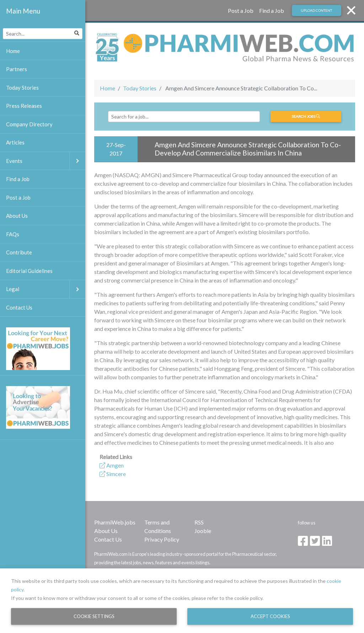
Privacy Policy (162, 539)
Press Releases (24, 106)
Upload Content (316, 10)
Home (108, 88)
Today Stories (140, 88)
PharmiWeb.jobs (115, 522)
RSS (199, 522)
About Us (106, 531)
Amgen (112, 465)
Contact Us (108, 539)
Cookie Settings (94, 616)
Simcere (113, 474)
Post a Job (241, 10)
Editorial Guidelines (29, 271)
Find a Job (272, 10)
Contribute (19, 252)
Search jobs (306, 116)
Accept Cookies (270, 616)
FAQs (13, 234)
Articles (15, 142)
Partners (17, 69)
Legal (46, 289)
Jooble (203, 531)
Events (46, 161)
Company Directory (29, 124)
